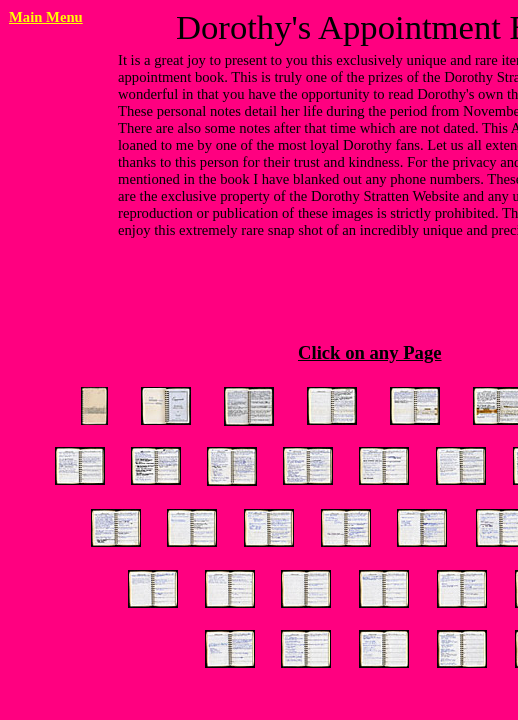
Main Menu (46, 17)
